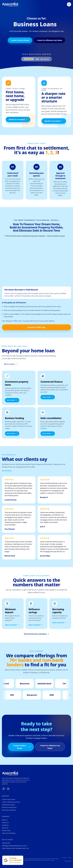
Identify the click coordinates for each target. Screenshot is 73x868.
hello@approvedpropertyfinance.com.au (14, 846)
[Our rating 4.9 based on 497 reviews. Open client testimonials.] (13, 860)
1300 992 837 (6, 843)
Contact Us (5, 823)
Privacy (64, 858)
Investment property (8, 805)
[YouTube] (8, 789)
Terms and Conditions (9, 833)
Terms (69, 858)
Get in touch (12, 402)
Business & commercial (9, 807)
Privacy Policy (6, 830)
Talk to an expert (10, 366)
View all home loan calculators (36, 636)
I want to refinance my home (50, 40)
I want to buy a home (20, 40)
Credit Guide (68, 861)
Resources (5, 828)
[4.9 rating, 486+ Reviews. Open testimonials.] (37, 59)
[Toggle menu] (69, 4)
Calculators (5, 825)
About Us (5, 820)
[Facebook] (4, 789)
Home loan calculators (9, 810)
